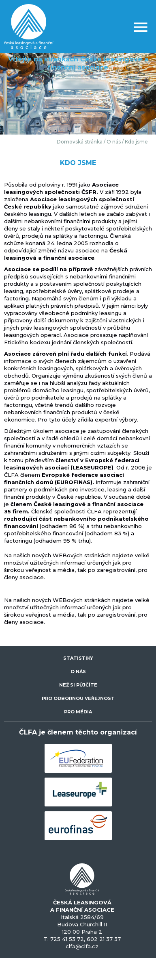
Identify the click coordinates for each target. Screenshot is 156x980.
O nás (114, 142)
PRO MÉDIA (78, 712)
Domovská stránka (80, 142)
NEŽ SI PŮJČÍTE (78, 685)
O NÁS (78, 671)
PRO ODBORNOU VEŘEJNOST (78, 698)
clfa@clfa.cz (82, 946)
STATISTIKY (78, 658)
